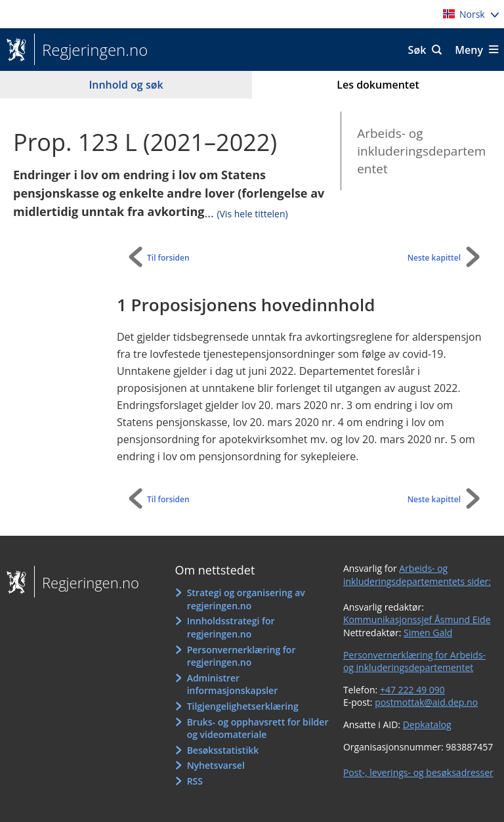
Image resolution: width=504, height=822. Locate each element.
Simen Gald (428, 633)
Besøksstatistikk (223, 750)
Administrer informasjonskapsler (233, 684)
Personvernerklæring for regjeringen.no (241, 656)
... (246, 213)
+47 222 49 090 (412, 690)
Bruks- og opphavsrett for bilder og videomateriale (258, 728)
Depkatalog (427, 725)
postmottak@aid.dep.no (426, 702)
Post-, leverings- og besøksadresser (418, 772)
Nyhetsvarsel (216, 765)
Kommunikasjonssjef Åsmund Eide (417, 619)
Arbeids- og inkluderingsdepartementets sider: (417, 575)
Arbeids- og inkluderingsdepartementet (421, 151)
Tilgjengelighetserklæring (243, 706)
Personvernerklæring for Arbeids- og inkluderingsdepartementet (414, 661)
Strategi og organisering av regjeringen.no (246, 599)
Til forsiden (168, 258)
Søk (417, 50)
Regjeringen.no (91, 50)
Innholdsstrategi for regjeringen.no (231, 627)
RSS (195, 781)
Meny (469, 50)
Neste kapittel (434, 258)
